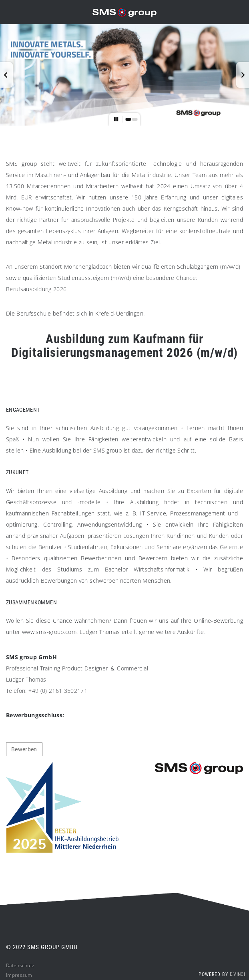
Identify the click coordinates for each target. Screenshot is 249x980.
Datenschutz (20, 965)
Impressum (19, 975)
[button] (6, 75)
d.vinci (237, 974)
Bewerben (24, 749)
